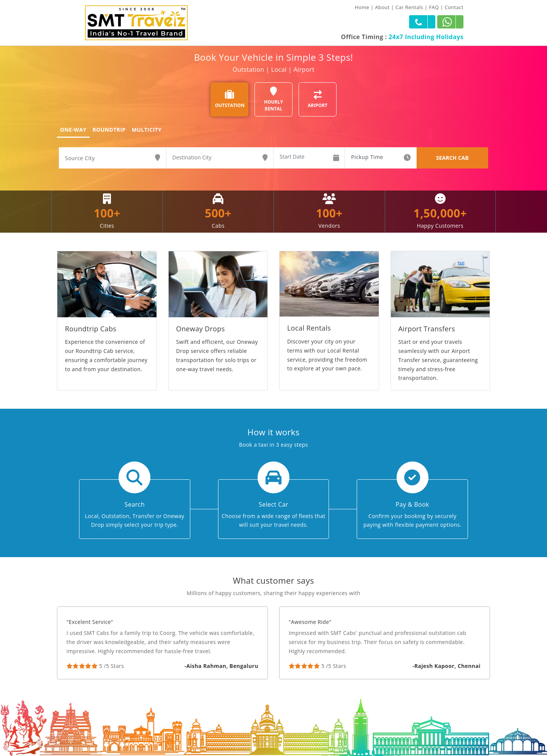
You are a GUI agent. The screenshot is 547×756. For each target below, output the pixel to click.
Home (362, 7)
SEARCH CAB (452, 158)
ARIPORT (318, 99)
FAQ (434, 7)
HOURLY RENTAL (273, 99)
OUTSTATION (230, 99)
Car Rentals (409, 7)
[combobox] (112, 158)
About (382, 7)
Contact (454, 7)
